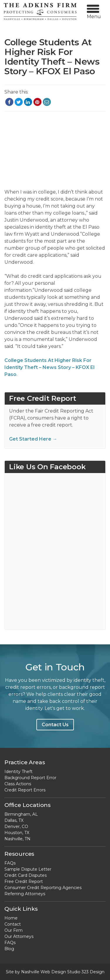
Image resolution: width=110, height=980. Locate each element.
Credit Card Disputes (26, 875)
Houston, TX (17, 833)
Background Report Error (30, 778)
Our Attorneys (19, 936)
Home (11, 918)
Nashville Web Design (44, 972)
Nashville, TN (17, 839)
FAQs (10, 863)
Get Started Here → (33, 439)
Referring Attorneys (25, 894)
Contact (13, 924)
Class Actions (18, 784)
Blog (9, 949)
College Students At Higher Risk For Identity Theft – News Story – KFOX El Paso (49, 367)
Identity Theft (18, 772)
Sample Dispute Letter (28, 869)
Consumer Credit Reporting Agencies (43, 888)
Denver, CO (16, 827)
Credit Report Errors (25, 790)
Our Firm (13, 930)
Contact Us (55, 725)
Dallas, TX (14, 820)
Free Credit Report (24, 881)
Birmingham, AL (21, 814)
